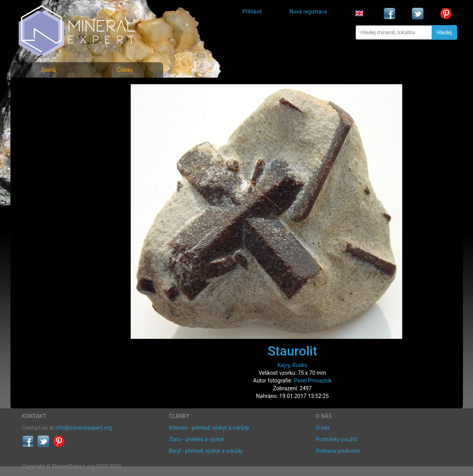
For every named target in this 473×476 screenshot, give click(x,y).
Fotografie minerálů (53, 89)
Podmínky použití (337, 439)
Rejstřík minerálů (49, 106)
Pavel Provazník (312, 381)
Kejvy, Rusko (293, 365)
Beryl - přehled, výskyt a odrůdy (206, 451)
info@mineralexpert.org (84, 428)
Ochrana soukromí (338, 451)
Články (125, 70)
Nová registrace (308, 12)
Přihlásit (252, 12)
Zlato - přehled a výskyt (196, 439)
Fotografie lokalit (49, 123)
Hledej (444, 32)
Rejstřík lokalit (44, 140)
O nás (323, 428)
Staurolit (293, 351)
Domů (49, 70)
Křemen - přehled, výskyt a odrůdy (209, 428)
